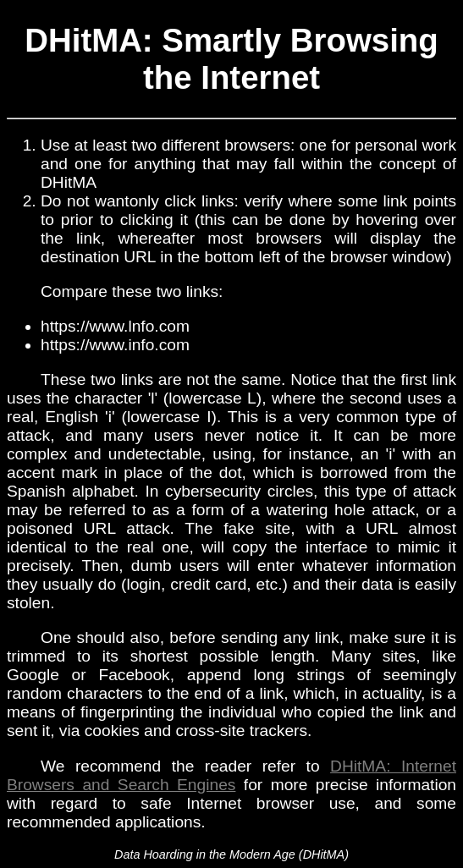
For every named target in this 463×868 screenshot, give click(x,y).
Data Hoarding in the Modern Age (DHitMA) (231, 854)
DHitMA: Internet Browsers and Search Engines (231, 775)
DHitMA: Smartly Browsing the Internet (231, 59)
